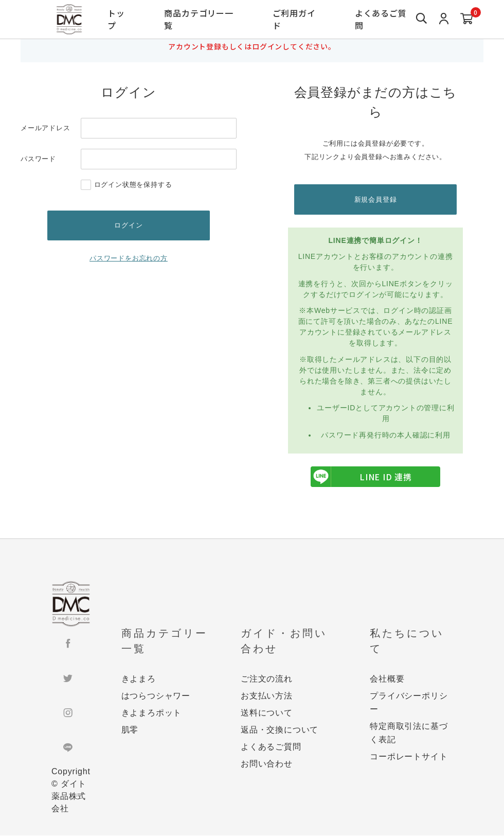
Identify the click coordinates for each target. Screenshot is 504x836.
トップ (116, 19)
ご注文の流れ (267, 679)
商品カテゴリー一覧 (199, 19)
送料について (267, 713)
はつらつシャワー (156, 696)
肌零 (130, 730)
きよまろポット (152, 713)
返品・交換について (280, 730)
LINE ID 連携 (361, 478)
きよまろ (139, 679)
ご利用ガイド (294, 19)
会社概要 (387, 679)
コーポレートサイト (409, 757)
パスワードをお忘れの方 (129, 259)
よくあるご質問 (380, 19)
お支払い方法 (267, 696)
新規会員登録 (376, 199)
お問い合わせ (267, 764)
